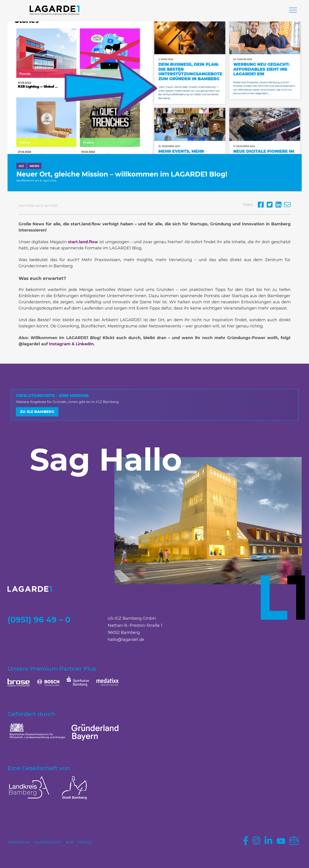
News (34, 166)
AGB (70, 842)
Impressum (19, 842)
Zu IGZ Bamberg (37, 412)
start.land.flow (83, 242)
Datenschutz (48, 842)
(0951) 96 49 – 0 (39, 620)
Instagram (60, 344)
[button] (293, 11)
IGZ (21, 166)
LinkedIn (85, 344)
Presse (85, 842)
